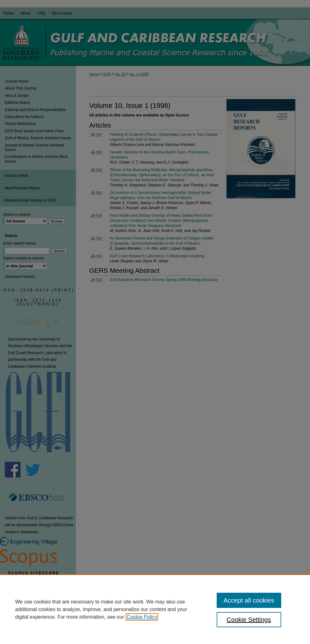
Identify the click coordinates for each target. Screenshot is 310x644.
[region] (155, 609)
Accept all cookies (249, 600)
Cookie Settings (249, 620)
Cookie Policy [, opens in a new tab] (142, 617)
